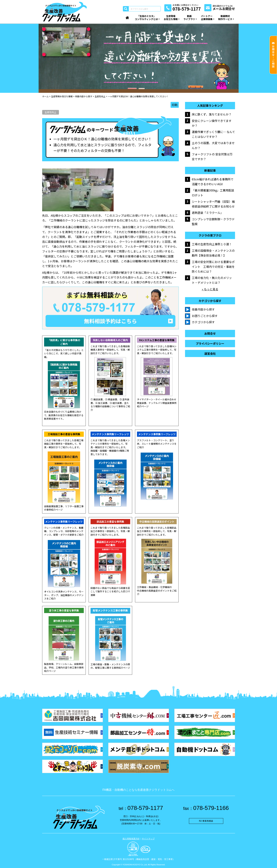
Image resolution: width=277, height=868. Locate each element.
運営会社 (210, 354)
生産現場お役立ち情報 (171, 18)
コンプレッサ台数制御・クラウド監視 (213, 221)
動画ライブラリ (189, 18)
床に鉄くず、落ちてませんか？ (212, 114)
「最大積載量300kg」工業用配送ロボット (213, 193)
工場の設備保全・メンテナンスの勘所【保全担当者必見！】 (213, 253)
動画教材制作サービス (225, 18)
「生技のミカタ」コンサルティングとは (146, 18)
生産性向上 (50, 112)
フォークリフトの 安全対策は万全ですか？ (212, 157)
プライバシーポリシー (210, 344)
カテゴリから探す (203, 322)
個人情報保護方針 (131, 839)
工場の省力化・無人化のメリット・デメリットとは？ (212, 280)
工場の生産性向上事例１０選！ (212, 244)
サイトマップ (148, 839)
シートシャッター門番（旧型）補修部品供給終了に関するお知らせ (213, 204)
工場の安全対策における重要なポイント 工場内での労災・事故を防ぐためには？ (213, 267)
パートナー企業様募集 (207, 18)
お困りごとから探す (205, 316)
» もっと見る (210, 289)
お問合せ (210, 334)
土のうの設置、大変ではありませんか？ (213, 145)
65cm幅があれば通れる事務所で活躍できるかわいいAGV (213, 182)
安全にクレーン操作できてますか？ (212, 123)
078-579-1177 (141, 808)
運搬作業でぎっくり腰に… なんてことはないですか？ (213, 134)
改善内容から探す (203, 309)
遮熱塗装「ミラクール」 (208, 213)
